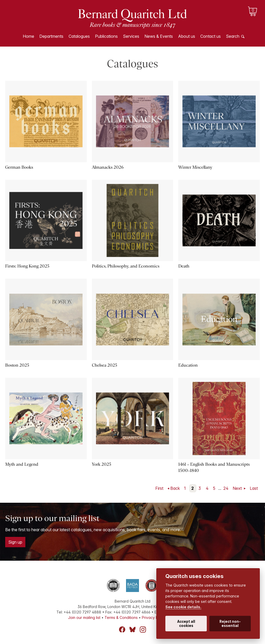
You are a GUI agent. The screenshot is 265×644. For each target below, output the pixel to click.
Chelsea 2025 (105, 365)
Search (233, 36)
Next (238, 488)
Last (254, 488)
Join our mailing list (84, 617)
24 (226, 488)
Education (188, 365)
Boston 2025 (17, 365)
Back (175, 488)
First (159, 488)
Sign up (15, 542)
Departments (51, 36)
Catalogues (79, 36)
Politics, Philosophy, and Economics (126, 266)
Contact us (211, 36)
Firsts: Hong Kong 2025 (27, 266)
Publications (106, 36)
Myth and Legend (22, 464)
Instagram (143, 630)
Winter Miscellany (195, 167)
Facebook (122, 630)
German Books (19, 167)
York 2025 (102, 464)
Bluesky (132, 630)
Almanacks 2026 (108, 167)
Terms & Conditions (121, 617)
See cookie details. (183, 607)
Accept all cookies (186, 624)
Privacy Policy (154, 617)
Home (28, 36)
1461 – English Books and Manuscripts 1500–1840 (214, 467)
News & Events (159, 36)
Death (184, 266)
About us (187, 36)
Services (131, 36)
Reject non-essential (230, 624)
